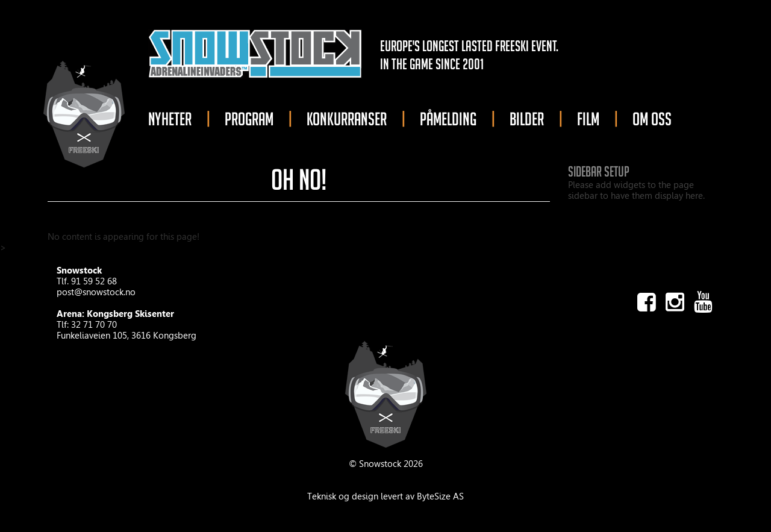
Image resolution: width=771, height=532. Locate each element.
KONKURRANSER (347, 119)
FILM (588, 119)
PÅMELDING (448, 119)
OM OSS (652, 119)
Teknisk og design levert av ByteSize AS (385, 496)
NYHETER (170, 119)
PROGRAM (249, 119)
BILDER (527, 119)
